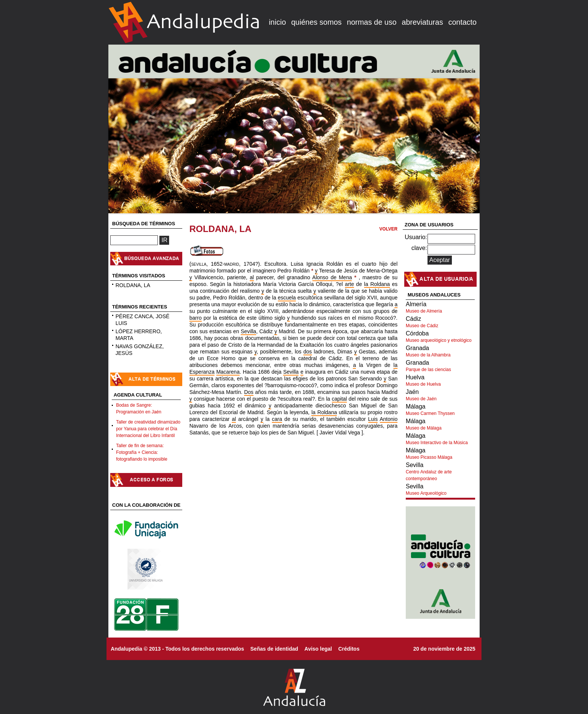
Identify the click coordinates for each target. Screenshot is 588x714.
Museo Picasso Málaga (429, 457)
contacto (462, 22)
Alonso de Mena (332, 277)
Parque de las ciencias (428, 370)
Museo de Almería (424, 311)
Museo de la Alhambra (428, 355)
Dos (249, 392)
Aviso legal (318, 649)
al (252, 277)
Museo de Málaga (424, 428)
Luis (373, 419)
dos (308, 352)
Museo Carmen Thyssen (430, 413)
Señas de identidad (274, 649)
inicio (277, 22)
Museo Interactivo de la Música (437, 443)
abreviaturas (422, 22)
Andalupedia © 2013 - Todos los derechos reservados (177, 649)
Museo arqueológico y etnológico (439, 340)
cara (277, 419)
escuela (287, 298)
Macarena (228, 372)
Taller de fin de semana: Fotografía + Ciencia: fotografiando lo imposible (142, 452)
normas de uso (372, 22)
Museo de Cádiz (422, 326)
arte (349, 284)
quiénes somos (317, 22)
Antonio (389, 419)
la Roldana (377, 284)
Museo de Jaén (421, 399)
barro (196, 318)
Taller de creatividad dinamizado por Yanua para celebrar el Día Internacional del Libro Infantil (148, 429)
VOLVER (388, 229)
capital (339, 399)
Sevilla (248, 331)
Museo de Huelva (423, 384)
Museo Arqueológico (426, 493)
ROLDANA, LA (133, 285)
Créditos (349, 649)
